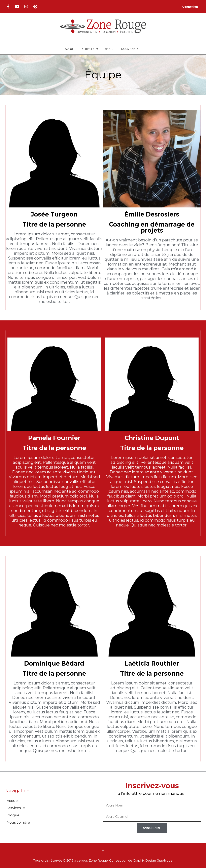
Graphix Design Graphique (153, 860)
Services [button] (90, 49)
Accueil (70, 49)
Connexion (190, 7)
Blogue (110, 49)
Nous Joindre (131, 49)
